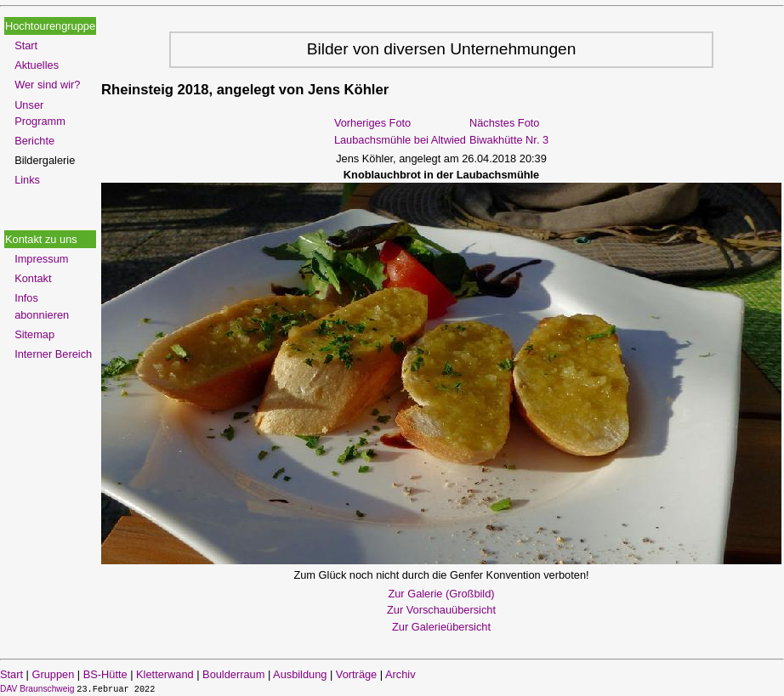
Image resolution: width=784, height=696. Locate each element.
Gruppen (53, 674)
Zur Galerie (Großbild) (441, 594)
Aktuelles (37, 65)
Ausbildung (300, 674)
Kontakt (33, 278)
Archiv (401, 674)
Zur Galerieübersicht (441, 627)
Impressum (41, 259)
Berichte (34, 141)
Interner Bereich (53, 354)
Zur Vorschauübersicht (441, 610)
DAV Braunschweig (38, 689)
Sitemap (34, 334)
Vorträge (356, 674)
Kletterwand (165, 674)
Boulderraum (233, 674)
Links (27, 180)
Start (26, 45)
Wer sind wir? (47, 85)
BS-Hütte (105, 674)
